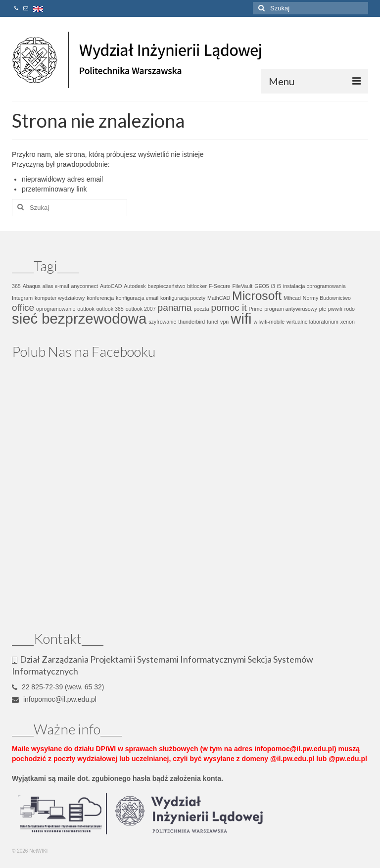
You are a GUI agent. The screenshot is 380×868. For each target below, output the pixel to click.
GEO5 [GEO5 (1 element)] (262, 286)
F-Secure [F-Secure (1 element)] (220, 286)
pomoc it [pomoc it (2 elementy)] (229, 308)
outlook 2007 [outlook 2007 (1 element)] (141, 309)
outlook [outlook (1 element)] (86, 309)
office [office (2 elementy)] (23, 308)
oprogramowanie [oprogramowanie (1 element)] (56, 309)
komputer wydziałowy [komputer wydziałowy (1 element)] (60, 298)
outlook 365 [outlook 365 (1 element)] (110, 309)
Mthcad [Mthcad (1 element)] (292, 298)
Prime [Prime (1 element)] (255, 309)
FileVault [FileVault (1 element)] (243, 286)
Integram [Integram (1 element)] (22, 298)
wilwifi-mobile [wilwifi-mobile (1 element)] (269, 322)
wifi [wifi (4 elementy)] (241, 318)
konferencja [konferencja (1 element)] (100, 298)
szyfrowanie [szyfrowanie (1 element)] (162, 322)
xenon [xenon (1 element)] (348, 322)
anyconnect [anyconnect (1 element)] (85, 286)
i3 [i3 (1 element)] (273, 286)
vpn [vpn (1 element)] (224, 322)
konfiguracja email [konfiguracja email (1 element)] (137, 298)
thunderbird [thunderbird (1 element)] (191, 322)
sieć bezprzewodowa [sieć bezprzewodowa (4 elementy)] (79, 318)
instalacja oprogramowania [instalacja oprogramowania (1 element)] (314, 286)
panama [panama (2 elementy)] (175, 308)
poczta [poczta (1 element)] (201, 309)
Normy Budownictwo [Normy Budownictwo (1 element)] (327, 298)
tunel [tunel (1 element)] (213, 322)
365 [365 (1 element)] (16, 286)
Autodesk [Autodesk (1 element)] (135, 286)
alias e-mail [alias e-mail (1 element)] (56, 286)
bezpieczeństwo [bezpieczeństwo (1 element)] (167, 286)
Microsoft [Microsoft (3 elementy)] (257, 296)
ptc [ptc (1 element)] (323, 309)
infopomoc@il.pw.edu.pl (54, 699)
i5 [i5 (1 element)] (279, 286)
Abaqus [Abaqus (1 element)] (32, 286)
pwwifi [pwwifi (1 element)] (335, 309)
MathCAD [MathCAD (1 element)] (219, 298)
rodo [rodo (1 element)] (350, 309)
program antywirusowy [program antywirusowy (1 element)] (291, 309)
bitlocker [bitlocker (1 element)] (197, 286)
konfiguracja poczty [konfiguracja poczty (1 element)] (183, 298)
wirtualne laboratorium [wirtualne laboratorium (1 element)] (312, 322)
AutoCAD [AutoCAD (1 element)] (111, 286)
